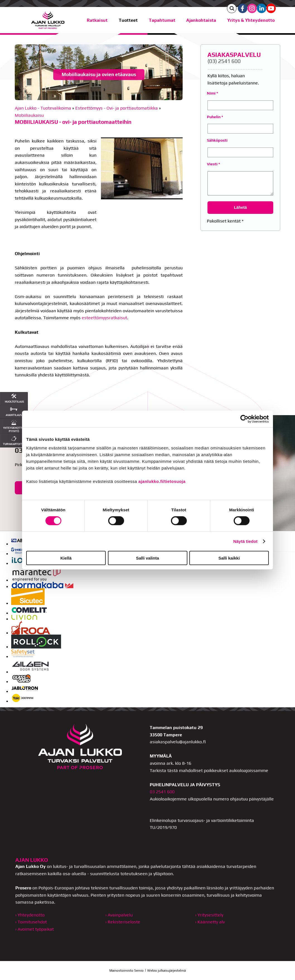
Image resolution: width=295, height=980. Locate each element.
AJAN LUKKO (32, 860)
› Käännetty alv (210, 922)
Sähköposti (217, 140)
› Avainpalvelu (119, 915)
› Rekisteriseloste (123, 922)
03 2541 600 (162, 792)
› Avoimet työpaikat (35, 929)
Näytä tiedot (246, 541)
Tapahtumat (162, 20)
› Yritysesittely (209, 915)
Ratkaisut (97, 20)
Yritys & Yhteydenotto (251, 20)
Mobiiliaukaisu (29, 115)
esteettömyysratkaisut (104, 318)
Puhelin (214, 117)
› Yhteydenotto (30, 915)
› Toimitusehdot (31, 922)
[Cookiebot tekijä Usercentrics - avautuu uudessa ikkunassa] (244, 419)
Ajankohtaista (201, 20)
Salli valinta (148, 558)
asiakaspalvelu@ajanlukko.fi (178, 742)
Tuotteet (128, 20)
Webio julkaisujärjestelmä (166, 971)
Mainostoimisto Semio (126, 971)
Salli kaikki (229, 558)
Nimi (211, 93)
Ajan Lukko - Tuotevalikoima (43, 108)
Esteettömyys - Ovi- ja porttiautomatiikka (117, 108)
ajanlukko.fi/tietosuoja (162, 481)
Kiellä (66, 558)
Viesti (212, 164)
